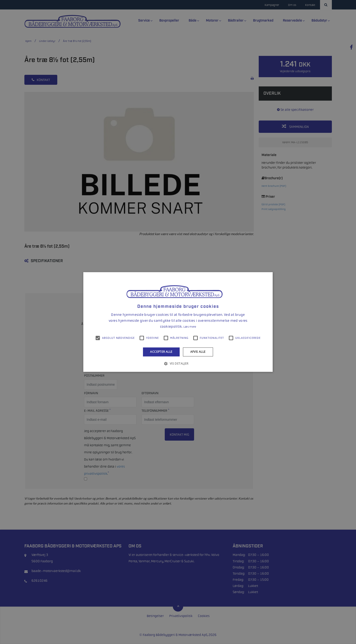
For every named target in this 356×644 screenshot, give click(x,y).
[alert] (178, 322)
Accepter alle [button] (161, 352)
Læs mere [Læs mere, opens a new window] (190, 327)
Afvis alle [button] (198, 352)
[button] (178, 364)
